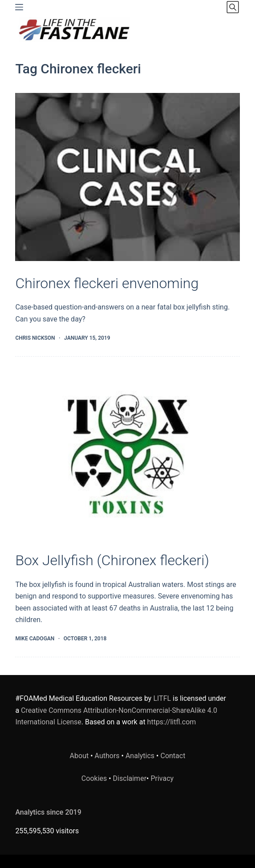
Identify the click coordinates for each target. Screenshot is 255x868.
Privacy (162, 778)
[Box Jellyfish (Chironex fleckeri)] (127, 454)
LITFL (162, 698)
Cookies (95, 778)
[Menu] (19, 7)
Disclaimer (130, 778)
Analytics (140, 756)
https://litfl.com (172, 722)
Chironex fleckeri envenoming (107, 283)
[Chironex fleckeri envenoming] (127, 177)
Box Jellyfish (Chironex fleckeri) (112, 560)
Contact (173, 756)
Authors (107, 756)
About (79, 756)
